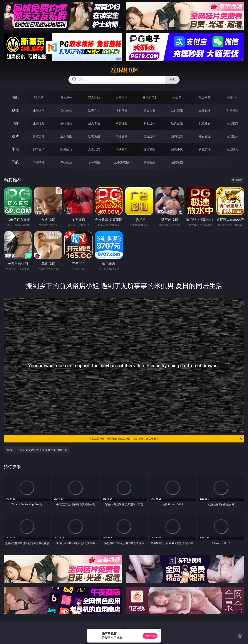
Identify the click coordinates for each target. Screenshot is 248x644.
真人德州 (66, 97)
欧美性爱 (122, 123)
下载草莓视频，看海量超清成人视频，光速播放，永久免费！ (166, 439)
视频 (15, 110)
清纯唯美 (177, 136)
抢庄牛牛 (232, 97)
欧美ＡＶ (94, 110)
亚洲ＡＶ (39, 110)
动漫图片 (122, 136)
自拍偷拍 (66, 110)
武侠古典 (122, 149)
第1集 (10, 450)
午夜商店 (66, 162)
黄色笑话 (205, 149)
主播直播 (205, 110)
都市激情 (39, 149)
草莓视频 (94, 162)
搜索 (172, 80)
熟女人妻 (149, 110)
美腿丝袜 (149, 136)
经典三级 (177, 123)
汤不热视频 (122, 162)
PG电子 (39, 97)
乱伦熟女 (205, 123)
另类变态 (232, 123)
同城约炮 (39, 162)
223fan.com (124, 70)
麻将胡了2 (149, 97)
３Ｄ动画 (122, 110)
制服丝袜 (149, 123)
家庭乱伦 (66, 149)
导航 (15, 162)
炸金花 (177, 97)
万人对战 (94, 97)
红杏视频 (149, 162)
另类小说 (177, 149)
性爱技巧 (232, 149)
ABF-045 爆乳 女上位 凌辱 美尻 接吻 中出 (44, 450)
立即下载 (150, 636)
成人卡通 (94, 123)
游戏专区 (122, 97)
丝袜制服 (177, 110)
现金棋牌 (205, 97)
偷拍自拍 (66, 123)
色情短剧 (177, 162)
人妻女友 (94, 149)
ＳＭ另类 (232, 110)
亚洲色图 (66, 136)
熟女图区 (205, 136)
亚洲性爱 (39, 123)
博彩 (15, 97)
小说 (15, 149)
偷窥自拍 (39, 136)
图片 (15, 136)
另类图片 (232, 136)
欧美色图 (94, 136)
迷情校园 (149, 149)
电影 (15, 123)
